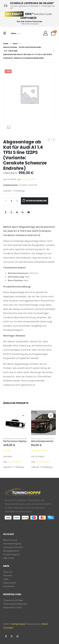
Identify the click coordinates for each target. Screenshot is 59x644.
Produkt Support (11, 554)
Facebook (6, 212)
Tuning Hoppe (18, 624)
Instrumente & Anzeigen (13, 439)
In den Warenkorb (36, 201)
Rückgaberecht (11, 551)
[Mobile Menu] (6, 33)
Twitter (11, 212)
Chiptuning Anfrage (13, 600)
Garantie (8, 576)
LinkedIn (17, 212)
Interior (26, 439)
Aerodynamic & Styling (40, 439)
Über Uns (8, 572)
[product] (16, 423)
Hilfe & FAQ (9, 558)
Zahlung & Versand (13, 547)
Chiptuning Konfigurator (15, 604)
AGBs (6, 579)
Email (28, 212)
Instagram (17, 636)
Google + (23, 212)
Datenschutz (10, 583)
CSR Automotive (39, 451)
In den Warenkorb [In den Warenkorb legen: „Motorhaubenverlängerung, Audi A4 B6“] (51, 416)
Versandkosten (28, 179)
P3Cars (7, 451)
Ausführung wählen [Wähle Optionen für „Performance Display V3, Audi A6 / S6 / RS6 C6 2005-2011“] (23, 416)
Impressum (9, 586)
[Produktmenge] (11, 201)
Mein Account (10, 540)
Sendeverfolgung (12, 544)
